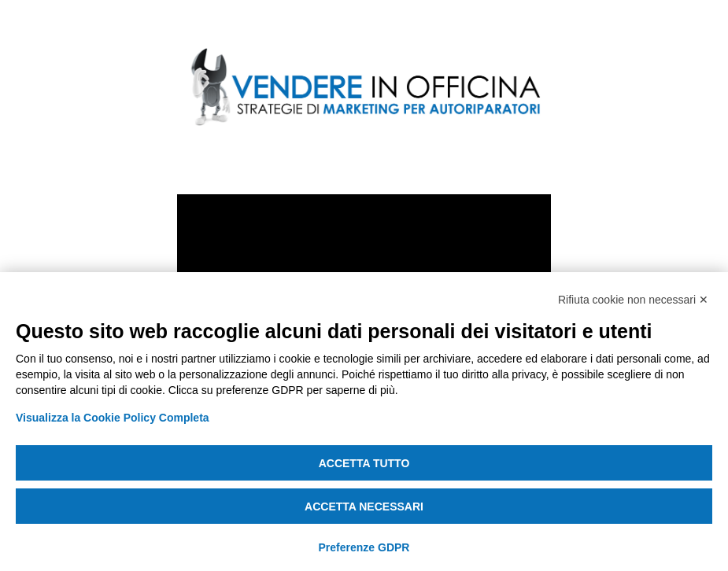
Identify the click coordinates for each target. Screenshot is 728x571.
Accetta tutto (364, 463)
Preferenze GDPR (364, 547)
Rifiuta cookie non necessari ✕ (633, 300)
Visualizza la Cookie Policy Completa (113, 418)
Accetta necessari (364, 507)
